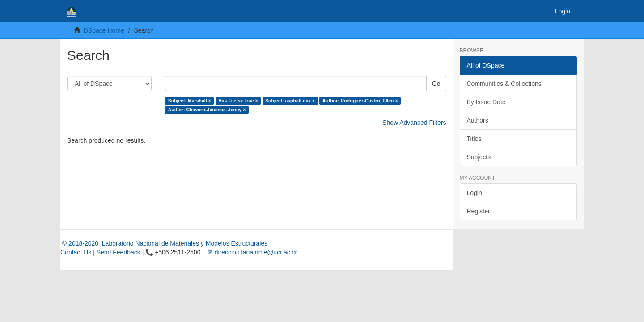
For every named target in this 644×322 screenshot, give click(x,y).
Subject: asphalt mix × (290, 101)
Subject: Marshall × (190, 101)
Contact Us (76, 252)
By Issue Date (486, 102)
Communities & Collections (504, 84)
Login (475, 193)
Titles (474, 139)
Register (479, 211)
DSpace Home (104, 30)
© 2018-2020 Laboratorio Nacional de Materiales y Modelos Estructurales (164, 243)
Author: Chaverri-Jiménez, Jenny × (207, 110)
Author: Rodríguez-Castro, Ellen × (360, 101)
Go (436, 84)
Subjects (479, 157)
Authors (478, 120)
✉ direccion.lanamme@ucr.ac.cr (251, 252)
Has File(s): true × (238, 101)
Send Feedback (119, 252)
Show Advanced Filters (414, 123)
